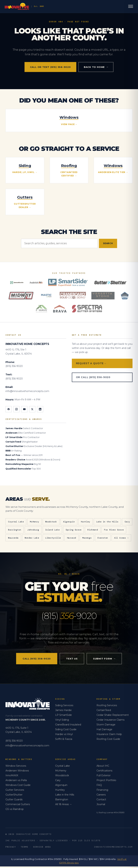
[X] (32, 409)
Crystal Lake (16, 522)
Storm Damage (106, 726)
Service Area (42, 848)
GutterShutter (14, 796)
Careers (101, 796)
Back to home (96, 67)
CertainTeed (104, 712)
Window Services (16, 767)
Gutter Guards (14, 801)
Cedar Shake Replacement (113, 716)
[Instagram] (16, 409)
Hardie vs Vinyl (64, 736)
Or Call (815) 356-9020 (93, 377)
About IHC (103, 767)
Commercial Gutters (18, 806)
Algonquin (69, 522)
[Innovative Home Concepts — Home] (44, 7)
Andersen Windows (17, 772)
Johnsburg (33, 530)
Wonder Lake (32, 538)
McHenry (34, 522)
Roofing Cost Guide (108, 741)
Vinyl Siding (62, 721)
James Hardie (63, 712)
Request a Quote (91, 363)
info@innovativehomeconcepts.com (27, 391)
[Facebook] (9, 409)
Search (108, 243)
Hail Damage (104, 731)
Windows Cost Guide (18, 787)
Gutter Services (15, 791)
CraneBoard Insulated (68, 726)
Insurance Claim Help (109, 736)
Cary (127, 522)
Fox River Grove (114, 530)
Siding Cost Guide (66, 731)
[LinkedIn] (40, 409)
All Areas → (121, 538)
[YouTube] (24, 409)
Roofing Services (107, 707)
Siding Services (64, 707)
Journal (101, 806)
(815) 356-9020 (14, 366)
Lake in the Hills (107, 522)
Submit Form (104, 660)
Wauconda (13, 538)
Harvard (72, 538)
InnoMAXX (12, 777)
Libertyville (53, 538)
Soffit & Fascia (64, 741)
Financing (102, 791)
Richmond (93, 530)
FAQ (99, 787)
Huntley (85, 522)
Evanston (103, 538)
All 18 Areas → (64, 806)
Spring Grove (73, 530)
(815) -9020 (69, 617)
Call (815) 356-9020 (37, 660)
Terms (24, 848)
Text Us (72, 660)
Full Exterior (104, 777)
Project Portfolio (106, 782)
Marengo (87, 538)
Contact (101, 801)
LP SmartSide (64, 716)
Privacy (11, 848)
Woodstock (51, 522)
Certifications (104, 772)
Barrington (15, 530)
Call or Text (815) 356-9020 (50, 67)
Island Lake (52, 530)
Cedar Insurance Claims (110, 721)
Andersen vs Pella (16, 782)
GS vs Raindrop (15, 811)
